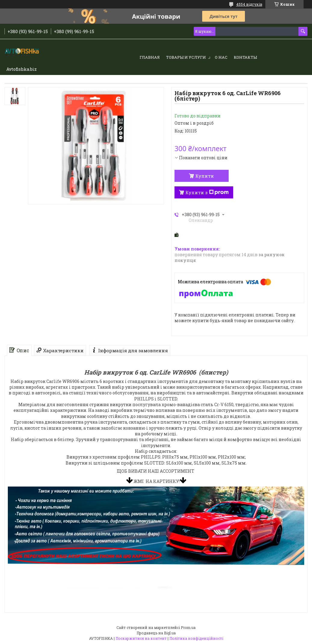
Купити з (207, 192)
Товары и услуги (186, 57)
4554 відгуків (249, 4)
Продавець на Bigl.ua (156, 633)
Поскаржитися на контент (141, 638)
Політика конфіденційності (196, 638)
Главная (150, 57)
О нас (221, 57)
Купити (205, 176)
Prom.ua (188, 627)
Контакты (245, 57)
